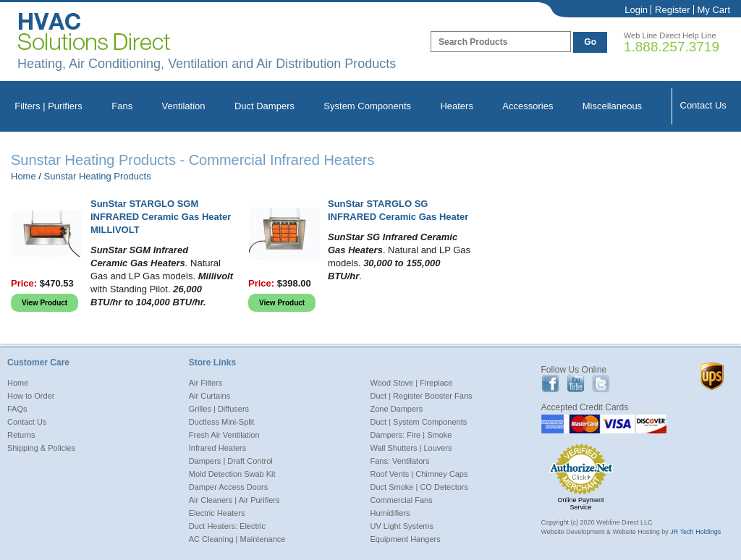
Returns (21, 435)
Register (672, 10)
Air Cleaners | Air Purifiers (234, 500)
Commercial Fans (402, 500)
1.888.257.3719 (672, 47)
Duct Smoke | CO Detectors (420, 487)
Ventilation (184, 106)
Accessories (528, 106)
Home (24, 176)
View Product (45, 303)
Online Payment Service (581, 504)
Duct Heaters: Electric (227, 526)
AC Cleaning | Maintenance (237, 539)
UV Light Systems (402, 526)
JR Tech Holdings (695, 532)
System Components (367, 106)
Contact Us (703, 105)
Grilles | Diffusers (219, 409)
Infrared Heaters (217, 448)
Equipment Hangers (406, 539)
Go (590, 42)
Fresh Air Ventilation (224, 435)
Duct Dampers (264, 106)
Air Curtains (209, 396)
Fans (122, 106)
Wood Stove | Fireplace (412, 383)
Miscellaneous (612, 106)
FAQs (17, 409)
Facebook (550, 384)
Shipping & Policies (41, 448)
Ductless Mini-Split (221, 422)
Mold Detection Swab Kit (232, 474)
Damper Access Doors (228, 487)
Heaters (457, 106)
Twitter (601, 384)
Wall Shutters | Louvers (411, 448)
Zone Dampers (397, 409)
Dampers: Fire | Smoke (411, 435)
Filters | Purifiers (48, 106)
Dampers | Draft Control (231, 461)
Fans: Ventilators (400, 461)
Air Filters (206, 383)
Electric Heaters (217, 513)
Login (636, 10)
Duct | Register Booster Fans (422, 396)
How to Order (31, 396)
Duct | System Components (419, 422)
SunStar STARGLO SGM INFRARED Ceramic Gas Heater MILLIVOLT (161, 217)
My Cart (714, 10)
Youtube (576, 384)
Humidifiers (390, 513)
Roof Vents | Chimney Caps (419, 474)
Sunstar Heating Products (98, 176)
